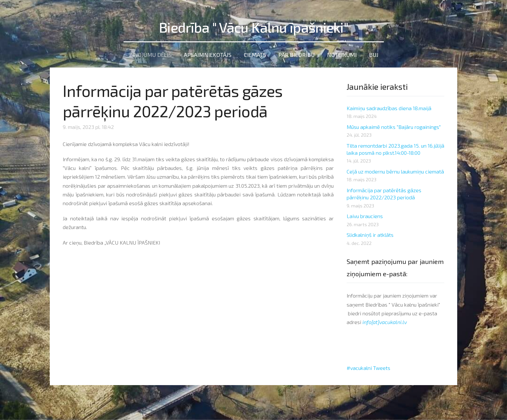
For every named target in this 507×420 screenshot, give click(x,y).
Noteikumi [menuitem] (342, 52)
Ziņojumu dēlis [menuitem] (150, 52)
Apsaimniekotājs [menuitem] (208, 52)
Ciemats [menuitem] (255, 52)
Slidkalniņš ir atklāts (370, 232)
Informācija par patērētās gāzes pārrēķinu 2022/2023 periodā (384, 190)
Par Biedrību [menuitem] (297, 52)
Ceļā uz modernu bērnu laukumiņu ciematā (395, 168)
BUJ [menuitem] (374, 52)
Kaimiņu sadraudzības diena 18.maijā (389, 105)
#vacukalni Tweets (368, 365)
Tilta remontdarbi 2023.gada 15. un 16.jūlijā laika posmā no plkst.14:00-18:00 (395, 146)
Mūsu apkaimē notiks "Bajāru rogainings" (394, 124)
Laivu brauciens (365, 213)
